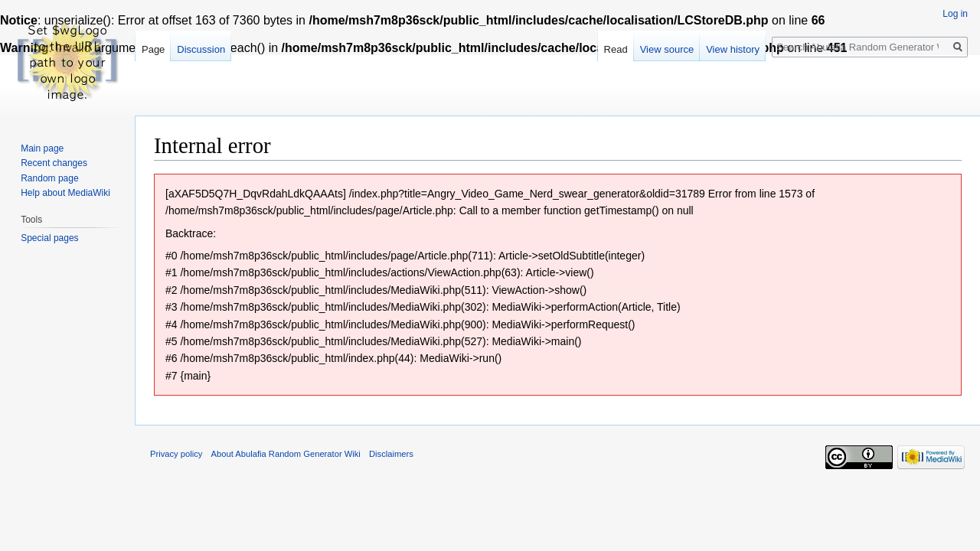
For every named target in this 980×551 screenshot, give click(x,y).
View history (733, 49)
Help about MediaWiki (65, 193)
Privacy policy (176, 454)
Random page (49, 178)
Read (616, 49)
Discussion (201, 49)
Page (153, 49)
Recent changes (54, 163)
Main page (42, 148)
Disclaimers (391, 454)
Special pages (49, 238)
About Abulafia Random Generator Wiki (286, 454)
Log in (955, 14)
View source (667, 49)
